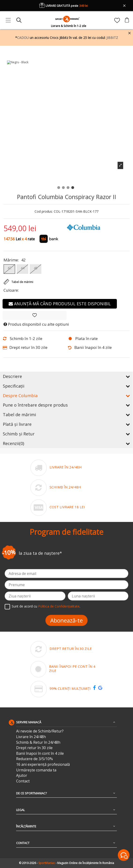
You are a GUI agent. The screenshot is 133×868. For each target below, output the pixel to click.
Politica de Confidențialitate (59, 606)
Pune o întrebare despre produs (66, 405)
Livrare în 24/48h (31, 737)
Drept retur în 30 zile (34, 748)
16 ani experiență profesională (43, 764)
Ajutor (22, 776)
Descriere (66, 376)
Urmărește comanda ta (36, 770)
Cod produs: (44, 212)
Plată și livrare (66, 424)
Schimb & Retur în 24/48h (38, 742)
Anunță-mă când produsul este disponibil (60, 304)
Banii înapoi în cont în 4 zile (40, 753)
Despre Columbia (66, 396)
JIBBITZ (112, 38)
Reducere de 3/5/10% (34, 759)
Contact (23, 781)
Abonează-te (66, 620)
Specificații (66, 386)
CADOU (23, 38)
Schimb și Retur (66, 434)
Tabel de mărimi (66, 415)
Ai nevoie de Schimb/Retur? (40, 731)
